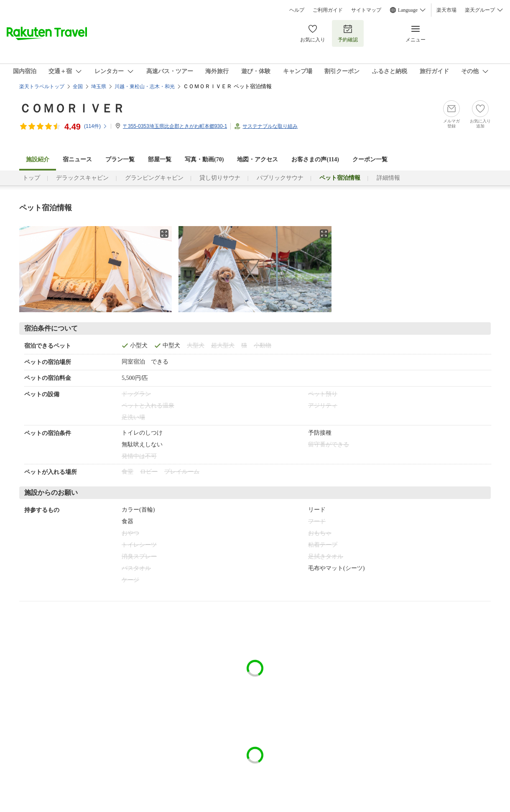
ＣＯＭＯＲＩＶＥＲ (72, 108)
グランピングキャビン (154, 178)
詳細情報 (388, 178)
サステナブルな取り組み (270, 126)
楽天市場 (446, 10)
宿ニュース (77, 159)
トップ (31, 178)
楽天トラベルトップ (42, 87)
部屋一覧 (160, 159)
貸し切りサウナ (220, 178)
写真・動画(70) (204, 159)
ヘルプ (297, 10)
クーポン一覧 (370, 159)
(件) (96, 126)
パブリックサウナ (280, 178)
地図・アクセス (258, 159)
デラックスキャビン (82, 178)
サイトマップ (366, 10)
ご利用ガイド (328, 10)
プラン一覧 (120, 159)
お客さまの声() (315, 159)
